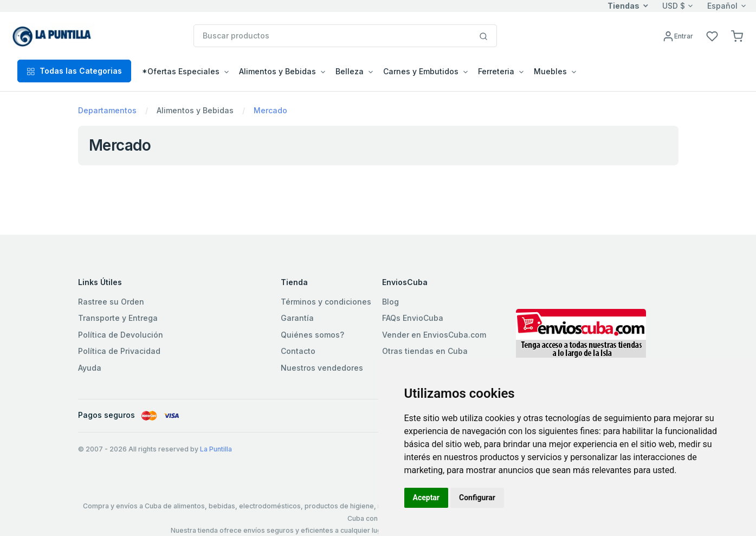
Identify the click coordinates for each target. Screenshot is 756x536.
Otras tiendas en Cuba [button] (425, 351)
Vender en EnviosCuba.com (434, 335)
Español (722, 6)
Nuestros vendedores (322, 368)
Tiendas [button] (623, 6)
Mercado (270, 110)
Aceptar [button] (427, 498)
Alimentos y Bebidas (195, 110)
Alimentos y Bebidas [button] (277, 71)
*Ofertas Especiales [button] (181, 71)
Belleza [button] (350, 71)
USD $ (674, 6)
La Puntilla (216, 449)
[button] (737, 35)
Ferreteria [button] (496, 71)
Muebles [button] (550, 71)
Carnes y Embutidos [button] (421, 71)
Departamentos (107, 110)
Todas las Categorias (74, 71)
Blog (390, 302)
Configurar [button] (477, 498)
